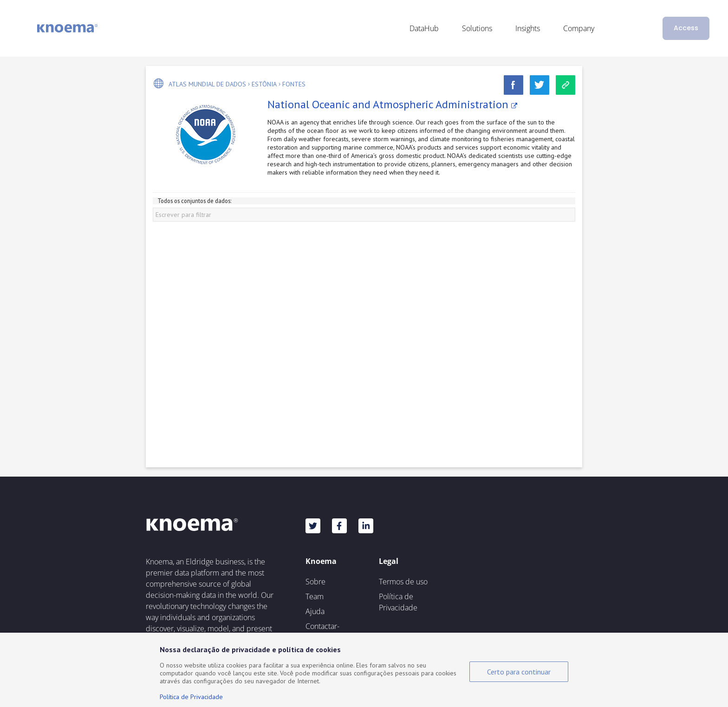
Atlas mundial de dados (207, 84)
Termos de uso (403, 582)
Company (579, 28)
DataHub (424, 28)
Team (315, 596)
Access (686, 28)
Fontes (294, 84)
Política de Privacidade (398, 602)
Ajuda (315, 611)
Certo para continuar (519, 672)
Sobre (315, 582)
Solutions (477, 28)
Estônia (264, 84)
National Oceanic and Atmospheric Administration (392, 104)
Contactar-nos (322, 632)
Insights (528, 28)
